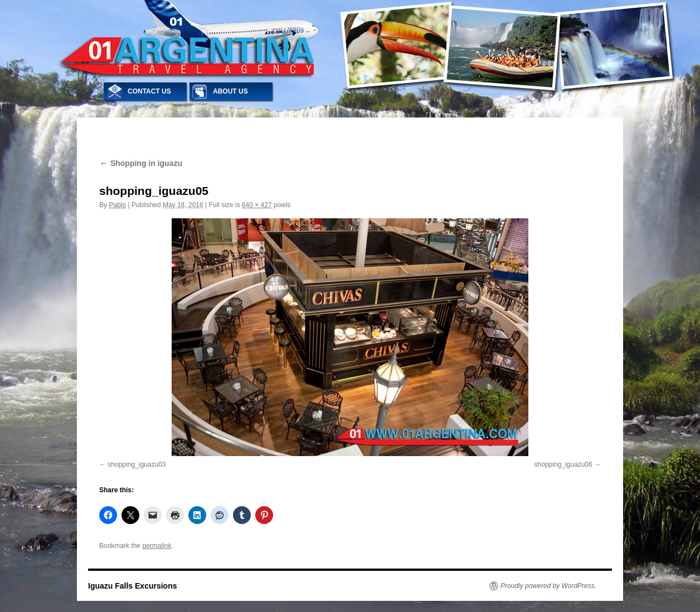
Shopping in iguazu (141, 163)
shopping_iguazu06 (563, 464)
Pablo (117, 205)
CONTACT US (149, 91)
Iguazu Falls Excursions (133, 586)
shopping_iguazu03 (137, 464)
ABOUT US (230, 91)
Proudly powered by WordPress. (548, 586)
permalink (157, 546)
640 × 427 (257, 205)
